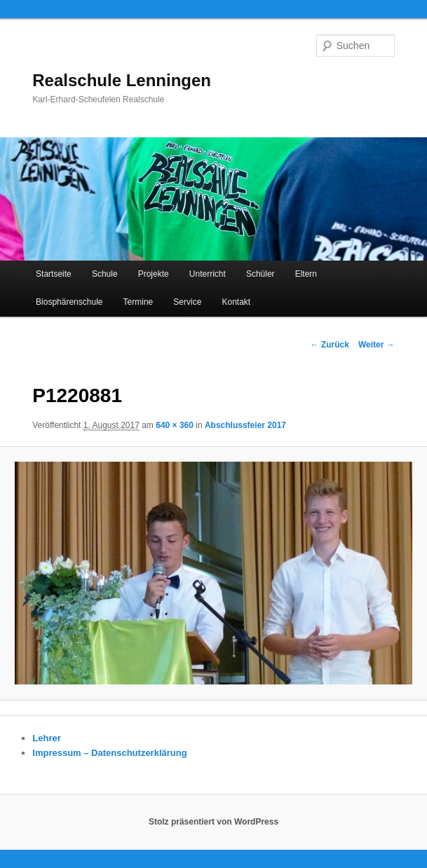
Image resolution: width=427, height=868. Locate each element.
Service (187, 302)
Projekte (154, 274)
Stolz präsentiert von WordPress (213, 822)
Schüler (260, 274)
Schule (105, 274)
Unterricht (208, 274)
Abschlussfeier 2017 (245, 425)
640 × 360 (175, 425)
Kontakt (236, 302)
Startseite (54, 274)
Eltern (306, 274)
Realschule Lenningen (122, 80)
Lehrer (46, 738)
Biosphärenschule (69, 302)
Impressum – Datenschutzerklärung (109, 753)
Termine (138, 302)
